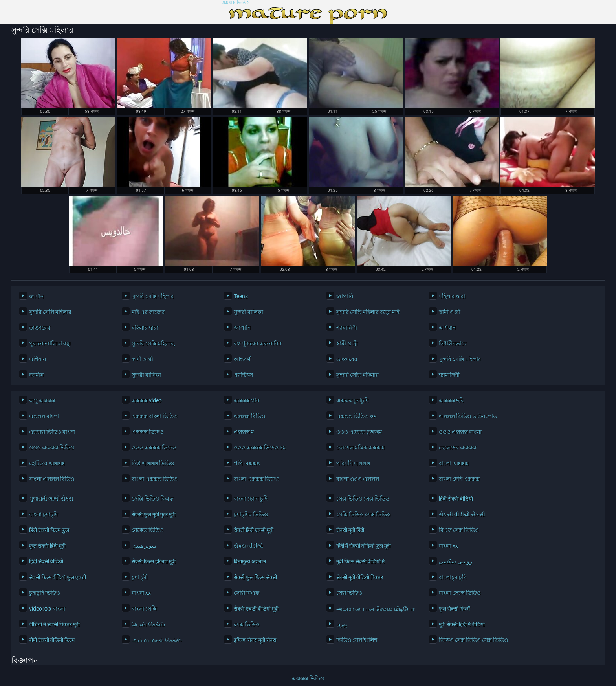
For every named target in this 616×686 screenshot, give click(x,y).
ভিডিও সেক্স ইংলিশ (357, 640)
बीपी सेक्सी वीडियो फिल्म (52, 640)
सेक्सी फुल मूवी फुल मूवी (154, 514)
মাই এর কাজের (148, 312)
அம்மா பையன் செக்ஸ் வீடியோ (375, 609)
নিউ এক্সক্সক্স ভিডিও (153, 463)
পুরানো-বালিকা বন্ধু (50, 343)
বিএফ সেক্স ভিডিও (459, 530)
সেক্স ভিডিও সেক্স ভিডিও (363, 499)
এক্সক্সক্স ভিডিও (236, 3)
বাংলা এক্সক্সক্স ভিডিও (155, 479)
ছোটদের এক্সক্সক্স (47, 463)
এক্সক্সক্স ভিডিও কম (357, 416)
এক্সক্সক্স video (147, 400)
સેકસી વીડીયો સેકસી (462, 514)
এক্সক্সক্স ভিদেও (148, 432)
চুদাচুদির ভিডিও (251, 514)
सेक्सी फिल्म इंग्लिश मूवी (154, 561)
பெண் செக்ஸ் (148, 624)
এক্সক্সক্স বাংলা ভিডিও (155, 416)
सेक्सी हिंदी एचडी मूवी (254, 530)
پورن (342, 624)
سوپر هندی (144, 546)
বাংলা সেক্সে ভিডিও (460, 593)
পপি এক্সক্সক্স (247, 463)
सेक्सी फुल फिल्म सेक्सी (255, 577)
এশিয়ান (447, 328)
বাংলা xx (448, 546)
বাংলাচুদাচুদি (453, 577)
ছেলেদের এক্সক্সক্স (457, 448)
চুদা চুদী (140, 577)
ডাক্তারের (40, 328)
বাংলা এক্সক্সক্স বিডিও (52, 479)
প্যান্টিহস (243, 375)
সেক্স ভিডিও (349, 593)
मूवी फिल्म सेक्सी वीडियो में (360, 561)
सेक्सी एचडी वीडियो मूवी (256, 609)
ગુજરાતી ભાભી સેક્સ (51, 499)
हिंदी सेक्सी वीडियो (456, 499)
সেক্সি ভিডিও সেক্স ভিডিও (364, 514)
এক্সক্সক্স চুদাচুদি (352, 400)
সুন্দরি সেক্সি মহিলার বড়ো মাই (368, 312)
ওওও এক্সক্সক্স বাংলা (460, 432)
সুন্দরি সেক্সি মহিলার (153, 296)
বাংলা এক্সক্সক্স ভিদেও (257, 479)
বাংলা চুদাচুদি (43, 514)
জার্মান (36, 296)
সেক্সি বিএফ (247, 593)
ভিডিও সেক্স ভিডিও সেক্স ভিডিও (473, 640)
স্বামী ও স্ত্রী (450, 312)
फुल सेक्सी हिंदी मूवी (47, 546)
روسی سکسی (456, 561)
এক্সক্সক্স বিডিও (249, 416)
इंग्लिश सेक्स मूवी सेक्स (255, 640)
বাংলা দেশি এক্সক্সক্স (459, 479)
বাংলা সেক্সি (144, 609)
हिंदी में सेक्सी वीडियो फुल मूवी (364, 546)
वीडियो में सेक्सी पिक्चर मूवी (54, 624)
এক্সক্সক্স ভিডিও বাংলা (52, 432)
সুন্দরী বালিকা (248, 312)
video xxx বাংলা (47, 609)
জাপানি (345, 296)
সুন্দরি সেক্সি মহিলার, (153, 343)
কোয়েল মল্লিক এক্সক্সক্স (360, 448)
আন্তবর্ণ (242, 359)
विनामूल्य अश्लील (250, 561)
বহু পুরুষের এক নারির (258, 343)
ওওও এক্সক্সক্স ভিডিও (52, 448)
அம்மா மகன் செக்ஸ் (157, 640)
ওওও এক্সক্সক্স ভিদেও (154, 448)
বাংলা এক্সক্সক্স (454, 463)
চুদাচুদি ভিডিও (45, 593)
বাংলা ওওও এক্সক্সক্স (358, 479)
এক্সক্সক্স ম (244, 432)
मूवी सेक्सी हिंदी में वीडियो (462, 624)
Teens (241, 296)
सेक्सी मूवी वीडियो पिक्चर (360, 577)
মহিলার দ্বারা (452, 296)
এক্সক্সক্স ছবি (451, 400)
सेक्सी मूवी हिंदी (350, 530)
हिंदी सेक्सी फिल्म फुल (49, 530)
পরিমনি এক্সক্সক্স (353, 463)
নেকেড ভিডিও (148, 530)
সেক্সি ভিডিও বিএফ (152, 499)
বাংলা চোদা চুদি (251, 499)
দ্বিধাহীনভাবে (453, 343)
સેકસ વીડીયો (248, 546)
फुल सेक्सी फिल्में (454, 609)
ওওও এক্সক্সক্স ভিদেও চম (260, 448)
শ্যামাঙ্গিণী (347, 328)
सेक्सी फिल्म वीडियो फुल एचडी (58, 577)
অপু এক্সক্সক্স (42, 400)
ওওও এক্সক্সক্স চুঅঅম (359, 432)
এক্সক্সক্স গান (247, 400)
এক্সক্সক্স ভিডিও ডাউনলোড (468, 416)
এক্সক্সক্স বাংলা (44, 416)
